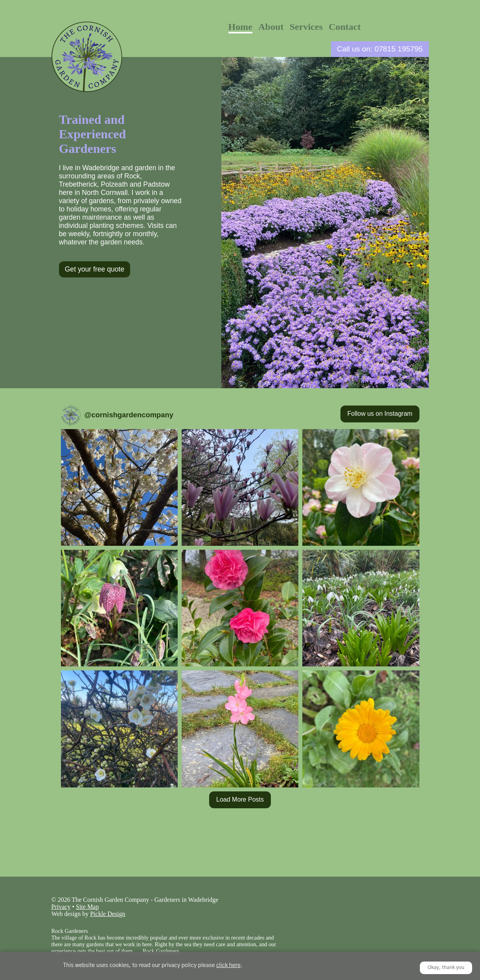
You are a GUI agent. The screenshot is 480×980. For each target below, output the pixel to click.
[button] (119, 487)
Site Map (87, 907)
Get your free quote (95, 269)
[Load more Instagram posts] (240, 800)
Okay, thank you (446, 968)
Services (306, 27)
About (271, 27)
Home (240, 27)
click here (228, 965)
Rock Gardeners (161, 951)
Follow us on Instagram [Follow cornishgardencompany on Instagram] (380, 414)
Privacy (61, 907)
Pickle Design (108, 914)
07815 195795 (399, 49)
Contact (345, 27)
